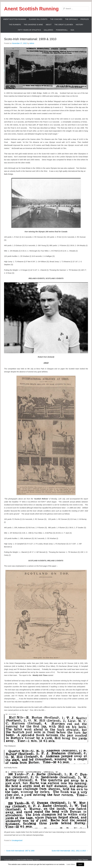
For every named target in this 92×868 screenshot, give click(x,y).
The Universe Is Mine (33, 25)
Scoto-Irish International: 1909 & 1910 (30, 39)
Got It (80, 864)
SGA (72, 30)
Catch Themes (83, 860)
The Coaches (56, 19)
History (80, 25)
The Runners (15, 25)
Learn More (71, 864)
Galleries (48, 30)
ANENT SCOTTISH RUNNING (15, 19)
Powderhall (62, 30)
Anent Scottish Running (31, 9)
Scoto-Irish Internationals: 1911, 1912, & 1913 (70, 851)
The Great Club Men (64, 25)
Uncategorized (17, 840)
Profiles (85, 19)
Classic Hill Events (38, 19)
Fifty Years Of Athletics (29, 30)
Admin (32, 43)
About (49, 25)
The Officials (71, 19)
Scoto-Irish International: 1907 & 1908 (19, 851)
